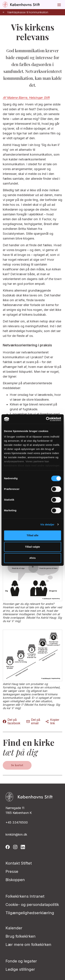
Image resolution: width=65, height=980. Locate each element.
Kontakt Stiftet (19, 863)
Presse (12, 871)
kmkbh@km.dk (16, 834)
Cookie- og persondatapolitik (32, 905)
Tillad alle (32, 535)
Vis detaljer (47, 524)
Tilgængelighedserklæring (30, 913)
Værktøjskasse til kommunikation (25, 12)
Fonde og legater (21, 961)
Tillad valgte (32, 547)
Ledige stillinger (20, 969)
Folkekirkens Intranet (25, 896)
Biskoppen (15, 880)
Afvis (32, 558)
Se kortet (17, 765)
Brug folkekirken (21, 936)
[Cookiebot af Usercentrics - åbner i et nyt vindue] (46, 419)
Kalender (14, 928)
